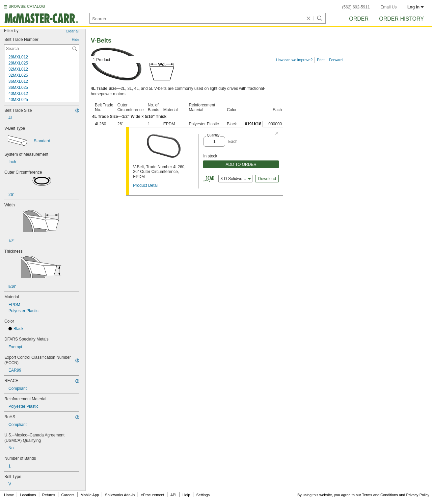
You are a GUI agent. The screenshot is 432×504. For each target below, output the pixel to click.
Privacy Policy (418, 495)
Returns (49, 495)
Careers (68, 495)
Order (359, 19)
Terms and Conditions (380, 495)
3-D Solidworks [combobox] (236, 179)
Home (9, 495)
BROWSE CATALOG (27, 6)
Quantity (213, 135)
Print (321, 60)
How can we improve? (294, 60)
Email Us (388, 7)
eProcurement (153, 495)
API (173, 495)
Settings (203, 495)
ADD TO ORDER (241, 165)
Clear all (73, 31)
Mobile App (90, 495)
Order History (401, 19)
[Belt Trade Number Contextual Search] (42, 49)
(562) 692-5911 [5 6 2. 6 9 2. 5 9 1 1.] (356, 7)
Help (186, 495)
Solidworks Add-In (120, 495)
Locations (28, 495)
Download (267, 179)
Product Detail (146, 185)
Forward (336, 60)
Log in (416, 7)
